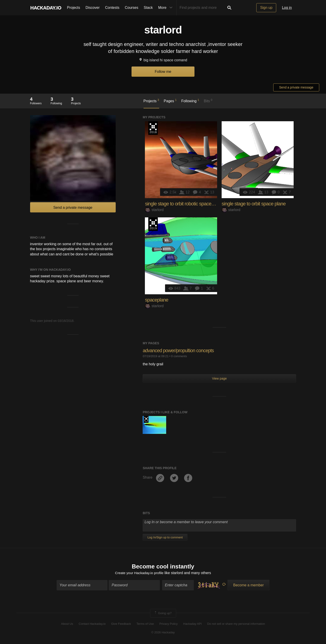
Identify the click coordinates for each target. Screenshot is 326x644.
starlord (154, 210)
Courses (132, 8)
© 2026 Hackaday (163, 633)
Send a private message (296, 87)
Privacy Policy (169, 624)
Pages (170, 101)
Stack (148, 8)
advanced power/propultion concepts (179, 351)
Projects (74, 8)
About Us (67, 624)
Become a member (248, 585)
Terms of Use (145, 624)
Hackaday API (192, 624)
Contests (112, 8)
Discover (93, 8)
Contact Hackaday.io (92, 624)
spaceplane (157, 300)
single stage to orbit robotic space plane (184, 204)
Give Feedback (121, 624)
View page (219, 378)
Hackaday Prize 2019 (153, 224)
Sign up (266, 8)
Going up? (163, 613)
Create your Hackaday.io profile (139, 573)
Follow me (163, 72)
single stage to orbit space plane (254, 204)
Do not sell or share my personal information (236, 624)
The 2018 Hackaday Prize (153, 128)
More (166, 8)
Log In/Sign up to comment (165, 537)
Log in (287, 8)
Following (190, 101)
